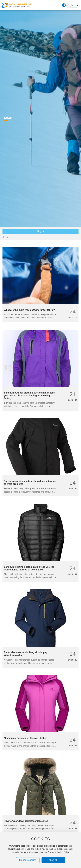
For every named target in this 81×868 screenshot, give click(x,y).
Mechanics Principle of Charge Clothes (26, 738)
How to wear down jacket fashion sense (26, 821)
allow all (53, 860)
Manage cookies (28, 860)
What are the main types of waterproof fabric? (29, 310)
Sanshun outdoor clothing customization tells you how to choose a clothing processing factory (29, 395)
